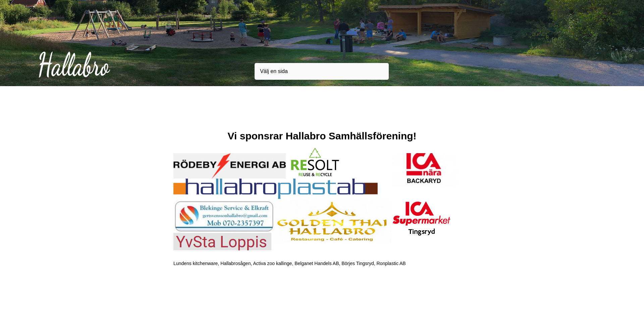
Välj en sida (274, 71)
